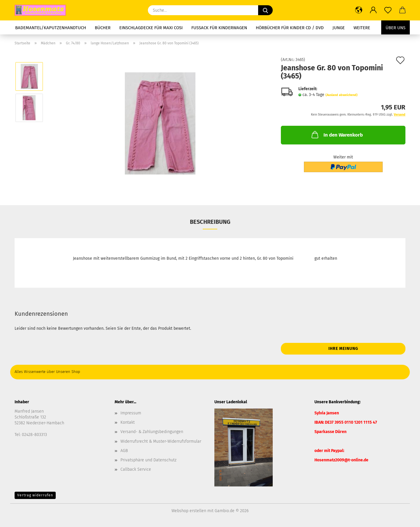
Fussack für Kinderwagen (219, 28)
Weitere (362, 28)
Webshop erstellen (189, 511)
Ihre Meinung (343, 349)
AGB (124, 451)
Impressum (131, 413)
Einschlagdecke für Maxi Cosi (151, 28)
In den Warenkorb (337, 135)
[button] (359, 10)
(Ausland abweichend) (342, 95)
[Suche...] (265, 10)
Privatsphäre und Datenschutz (148, 460)
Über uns (395, 28)
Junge (339, 28)
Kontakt (128, 422)
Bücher (103, 28)
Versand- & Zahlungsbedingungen (152, 432)
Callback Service (136, 469)
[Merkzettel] (388, 10)
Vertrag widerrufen (35, 495)
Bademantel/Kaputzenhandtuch (51, 28)
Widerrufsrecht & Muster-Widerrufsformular (161, 441)
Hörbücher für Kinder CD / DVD (290, 28)
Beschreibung (210, 222)
